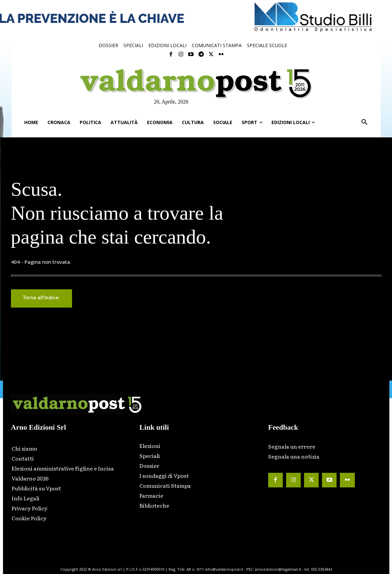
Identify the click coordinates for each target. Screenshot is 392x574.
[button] (364, 122)
